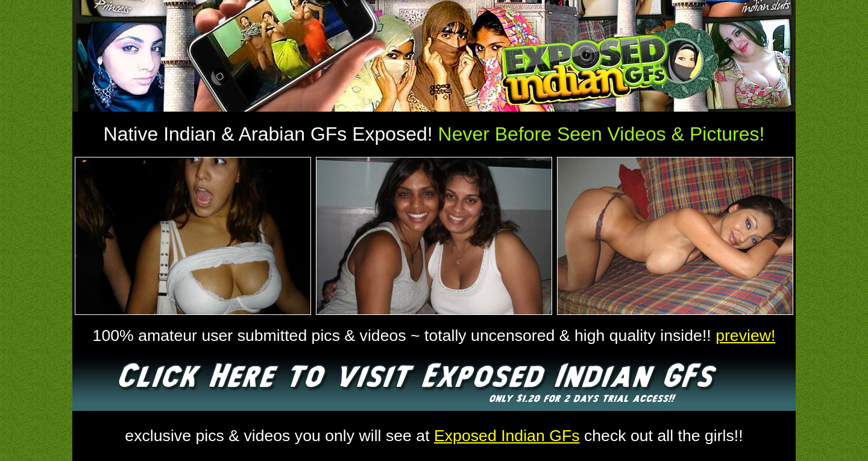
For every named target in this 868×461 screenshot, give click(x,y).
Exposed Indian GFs (507, 436)
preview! (745, 335)
